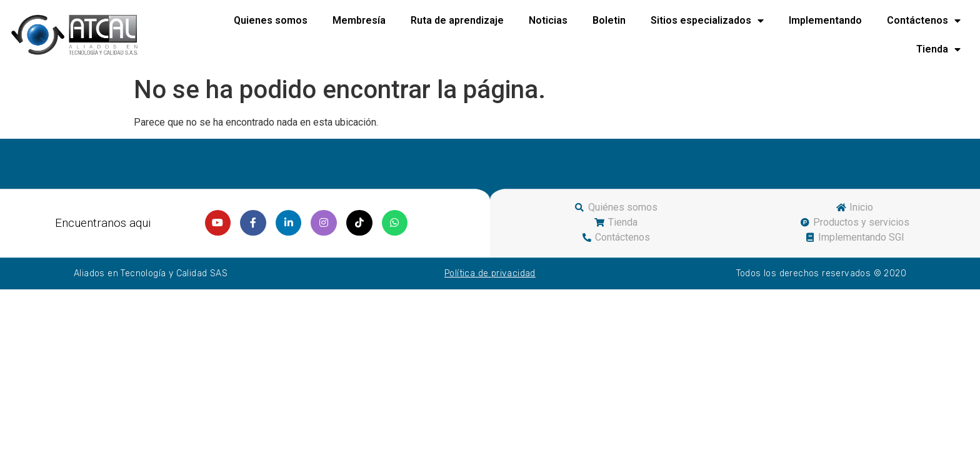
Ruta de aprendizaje (457, 20)
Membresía (359, 20)
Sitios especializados (707, 21)
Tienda (938, 49)
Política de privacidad (490, 273)
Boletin (609, 20)
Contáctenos (924, 21)
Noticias (548, 20)
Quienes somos (271, 20)
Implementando (825, 20)
